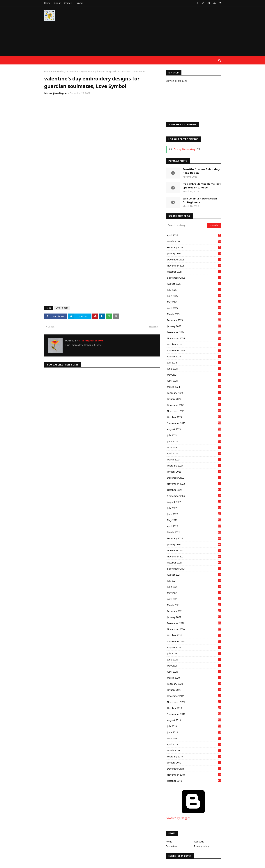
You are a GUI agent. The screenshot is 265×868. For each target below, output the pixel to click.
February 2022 (194, 538)
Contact (68, 3)
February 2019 (194, 757)
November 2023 (194, 411)
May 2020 (194, 666)
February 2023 (194, 466)
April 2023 (194, 453)
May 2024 (194, 375)
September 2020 (194, 641)
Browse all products (177, 81)
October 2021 (194, 563)
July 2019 (194, 726)
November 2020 (194, 629)
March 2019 (194, 750)
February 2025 (194, 320)
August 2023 (194, 429)
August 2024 (194, 356)
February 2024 (194, 393)
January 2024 (194, 399)
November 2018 (194, 775)
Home (47, 3)
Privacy (80, 3)
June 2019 (194, 732)
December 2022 (194, 478)
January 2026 (194, 253)
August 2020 (194, 647)
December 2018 (194, 769)
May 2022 (194, 520)
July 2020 (194, 653)
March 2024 (194, 387)
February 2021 (194, 611)
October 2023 (194, 417)
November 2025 (194, 266)
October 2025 (194, 272)
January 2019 (194, 763)
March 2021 (194, 605)
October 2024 (194, 344)
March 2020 (194, 678)
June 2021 (194, 587)
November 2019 (194, 702)
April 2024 (194, 381)
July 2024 (194, 363)
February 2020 (194, 684)
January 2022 (194, 544)
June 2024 (194, 369)
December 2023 (194, 405)
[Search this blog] (186, 225)
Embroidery (59, 72)
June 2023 (194, 441)
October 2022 (194, 490)
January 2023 (194, 472)
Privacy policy (202, 846)
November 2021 (194, 557)
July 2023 (194, 435)
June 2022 (194, 514)
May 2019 (194, 738)
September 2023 (194, 423)
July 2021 (194, 581)
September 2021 (194, 569)
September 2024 (194, 350)
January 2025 (194, 326)
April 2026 (194, 235)
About (57, 3)
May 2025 (194, 302)
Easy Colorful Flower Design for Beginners (200, 200)
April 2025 (194, 308)
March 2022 (194, 532)
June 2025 (194, 296)
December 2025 (194, 260)
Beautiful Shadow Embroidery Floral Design (201, 171)
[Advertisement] (154, 33)
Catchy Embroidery (184, 149)
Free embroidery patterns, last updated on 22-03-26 (202, 186)
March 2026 (194, 241)
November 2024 (194, 338)
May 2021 (194, 593)
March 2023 (194, 460)
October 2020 (194, 635)
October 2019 (194, 708)
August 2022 (194, 502)
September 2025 (194, 278)
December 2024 (194, 332)
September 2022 (194, 496)
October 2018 (194, 781)
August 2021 (194, 575)
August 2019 (194, 720)
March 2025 (194, 314)
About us (199, 842)
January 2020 (194, 690)
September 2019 (194, 714)
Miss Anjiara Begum (56, 93)
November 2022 (194, 484)
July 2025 (194, 290)
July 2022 (194, 508)
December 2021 (194, 550)
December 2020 (194, 623)
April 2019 (194, 744)
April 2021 (194, 599)
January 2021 (194, 617)
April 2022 (194, 526)
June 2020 (194, 660)
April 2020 (194, 672)
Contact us (171, 846)
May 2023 (194, 447)
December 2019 (194, 696)
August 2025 (194, 284)
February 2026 (194, 247)
